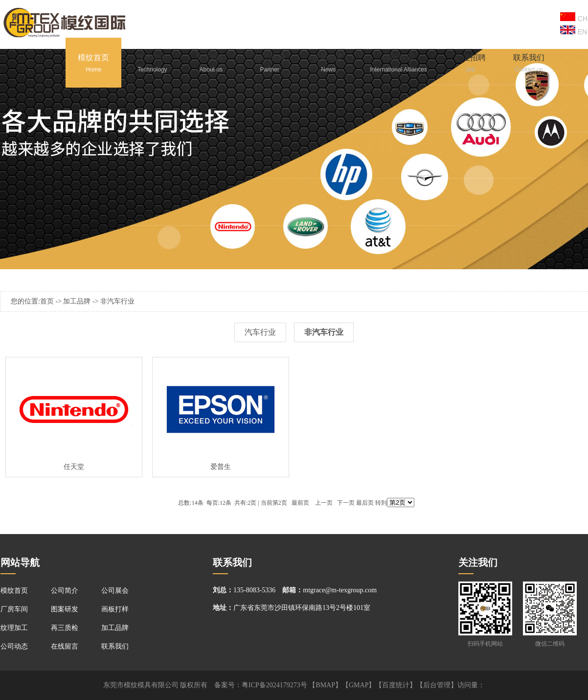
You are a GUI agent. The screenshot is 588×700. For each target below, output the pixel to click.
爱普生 (221, 467)
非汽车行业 (117, 301)
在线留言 (65, 646)
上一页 (324, 503)
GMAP (359, 685)
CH (574, 17)
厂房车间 (14, 609)
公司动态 (328, 65)
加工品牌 (270, 65)
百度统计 (396, 685)
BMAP (325, 685)
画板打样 (115, 609)
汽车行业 (260, 332)
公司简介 (65, 591)
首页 (47, 301)
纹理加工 (14, 628)
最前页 (300, 503)
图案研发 (65, 609)
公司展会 (115, 591)
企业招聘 (470, 65)
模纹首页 (93, 65)
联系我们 (529, 65)
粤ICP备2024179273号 (274, 685)
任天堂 (74, 467)
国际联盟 (398, 65)
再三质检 (65, 628)
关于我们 (211, 65)
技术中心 (152, 65)
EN (574, 31)
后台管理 (437, 685)
